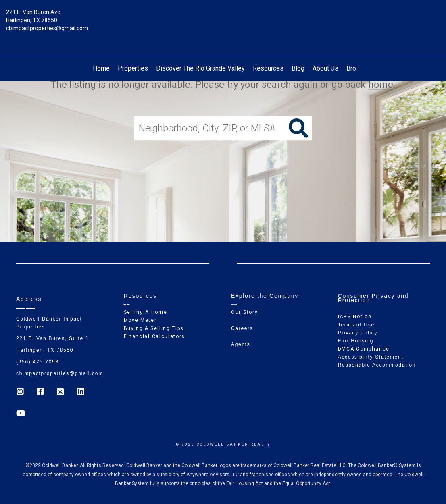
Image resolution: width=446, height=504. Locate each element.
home (381, 85)
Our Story (244, 312)
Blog (298, 68)
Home (101, 68)
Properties (133, 68)
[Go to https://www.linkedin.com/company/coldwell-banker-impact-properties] (81, 392)
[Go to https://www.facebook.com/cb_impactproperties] (40, 392)
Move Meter (140, 320)
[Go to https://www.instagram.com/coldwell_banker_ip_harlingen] (20, 392)
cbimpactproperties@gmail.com (47, 28)
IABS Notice (355, 317)
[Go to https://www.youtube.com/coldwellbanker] (20, 414)
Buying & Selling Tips (154, 328)
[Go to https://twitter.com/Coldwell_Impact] (60, 392)
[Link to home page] (223, 18)
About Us (325, 68)
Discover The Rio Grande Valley (200, 68)
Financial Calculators (155, 336)
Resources (268, 68)
